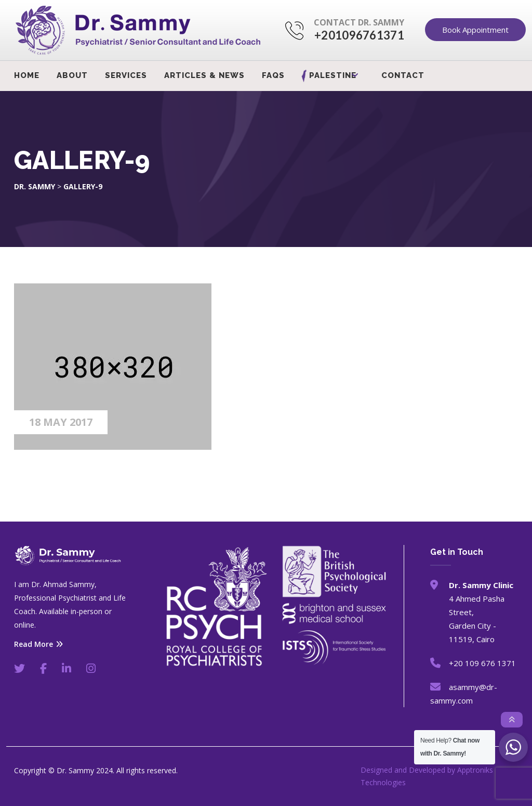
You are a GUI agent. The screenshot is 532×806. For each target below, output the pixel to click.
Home (27, 75)
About (72, 75)
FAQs (273, 75)
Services (126, 75)
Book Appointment (475, 30)
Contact (403, 75)
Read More (38, 644)
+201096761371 (359, 35)
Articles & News (204, 75)
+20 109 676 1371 (482, 663)
